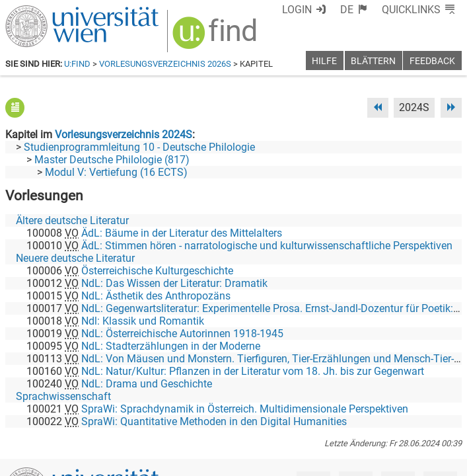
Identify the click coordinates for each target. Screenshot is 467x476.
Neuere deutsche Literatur (75, 258)
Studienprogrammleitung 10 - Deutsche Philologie (139, 147)
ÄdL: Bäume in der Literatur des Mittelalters (182, 233)
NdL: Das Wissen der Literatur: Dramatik (174, 283)
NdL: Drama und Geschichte (147, 384)
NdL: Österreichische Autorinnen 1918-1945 (182, 334)
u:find (77, 64)
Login (297, 10)
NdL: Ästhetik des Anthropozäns (156, 296)
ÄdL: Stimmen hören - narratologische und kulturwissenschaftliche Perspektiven (267, 246)
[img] (216, 37)
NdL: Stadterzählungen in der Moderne (171, 346)
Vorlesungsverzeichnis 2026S (165, 64)
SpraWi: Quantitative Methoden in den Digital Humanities (214, 421)
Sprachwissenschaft (63, 396)
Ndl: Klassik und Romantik (143, 321)
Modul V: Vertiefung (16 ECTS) (116, 172)
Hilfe (324, 61)
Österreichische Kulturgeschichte (157, 271)
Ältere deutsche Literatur (72, 220)
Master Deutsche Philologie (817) (112, 160)
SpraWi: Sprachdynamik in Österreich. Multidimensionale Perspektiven (245, 409)
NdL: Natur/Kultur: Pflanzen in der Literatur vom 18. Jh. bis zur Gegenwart (253, 371)
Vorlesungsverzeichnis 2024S (124, 135)
